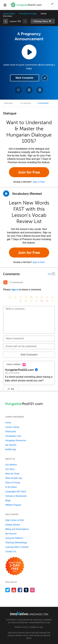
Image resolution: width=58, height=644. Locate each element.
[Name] (29, 339)
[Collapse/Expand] (29, 274)
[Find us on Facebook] (20, 590)
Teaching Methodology (16, 543)
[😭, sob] (21, 301)
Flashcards (11, 431)
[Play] (6, 194)
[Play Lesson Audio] (29, 52)
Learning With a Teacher (17, 547)
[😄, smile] (10, 297)
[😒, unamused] (26, 297)
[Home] (26, 7)
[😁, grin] (21, 297)
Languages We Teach (16, 491)
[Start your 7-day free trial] (15, 566)
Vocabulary (26, 103)
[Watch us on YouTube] (14, 590)
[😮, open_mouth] (37, 301)
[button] (53, 5)
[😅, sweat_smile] (47, 297)
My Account (11, 534)
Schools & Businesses (16, 496)
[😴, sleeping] (31, 301)
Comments (43, 103)
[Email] (29, 346)
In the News (11, 487)
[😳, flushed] (15, 297)
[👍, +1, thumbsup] (52, 301)
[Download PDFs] (40, 90)
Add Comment (29, 355)
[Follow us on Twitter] (8, 590)
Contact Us (11, 551)
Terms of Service (42, 636)
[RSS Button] (5, 282)
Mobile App (11, 449)
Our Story (10, 469)
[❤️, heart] (47, 301)
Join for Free (29, 172)
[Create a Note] (29, 90)
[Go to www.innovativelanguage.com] (29, 613)
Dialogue (8, 103)
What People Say (14, 478)
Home (8, 423)
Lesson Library (9, 14)
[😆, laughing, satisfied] (42, 297)
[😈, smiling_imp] (42, 301)
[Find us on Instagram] (32, 590)
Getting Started (13, 525)
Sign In (15, 290)
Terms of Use (36, 627)
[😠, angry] (37, 297)
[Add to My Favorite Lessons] (18, 90)
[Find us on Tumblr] (26, 590)
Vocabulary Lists (13, 436)
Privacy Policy (22, 627)
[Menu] (5, 5)
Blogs (8, 500)
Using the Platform (14, 538)
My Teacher (11, 445)
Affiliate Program (13, 505)
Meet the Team (12, 474)
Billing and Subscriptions (17, 529)
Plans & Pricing (13, 483)
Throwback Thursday (28, 14)
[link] (6, 21)
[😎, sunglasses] (31, 297)
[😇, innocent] (26, 301)
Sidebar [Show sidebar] (43, 21)
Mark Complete (25, 78)
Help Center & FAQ (15, 520)
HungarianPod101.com (39, 623)
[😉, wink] (52, 297)
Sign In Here (39, 182)
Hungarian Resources (16, 440)
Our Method (11, 465)
